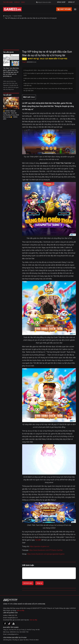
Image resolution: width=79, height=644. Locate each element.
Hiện (33, 97)
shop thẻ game (64, 9)
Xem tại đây (21, 610)
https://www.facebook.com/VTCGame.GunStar (46, 550)
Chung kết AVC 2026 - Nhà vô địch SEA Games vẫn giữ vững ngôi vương (46, 70)
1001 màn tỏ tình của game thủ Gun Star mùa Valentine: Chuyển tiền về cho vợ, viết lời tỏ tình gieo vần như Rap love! (11, 85)
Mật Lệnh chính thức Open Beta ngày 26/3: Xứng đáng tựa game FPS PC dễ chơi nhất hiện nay (48, 84)
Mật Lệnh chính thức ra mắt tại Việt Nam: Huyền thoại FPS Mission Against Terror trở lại (49, 79)
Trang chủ (7, 16)
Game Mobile (18, 16)
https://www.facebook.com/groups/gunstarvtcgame (46, 554)
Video (23, 2)
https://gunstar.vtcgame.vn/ (39, 546)
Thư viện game (8, 2)
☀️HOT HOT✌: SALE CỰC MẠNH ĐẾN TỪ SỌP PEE (48, 59)
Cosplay (17, 2)
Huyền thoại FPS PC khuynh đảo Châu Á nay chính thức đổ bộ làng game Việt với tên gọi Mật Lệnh (48, 90)
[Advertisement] (39, 35)
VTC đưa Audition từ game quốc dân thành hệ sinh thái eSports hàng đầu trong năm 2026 (49, 74)
